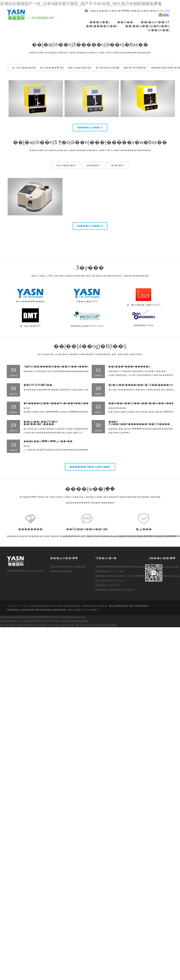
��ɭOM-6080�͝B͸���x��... (39, 385)
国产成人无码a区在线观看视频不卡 (17, 625)
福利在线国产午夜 (44, 625)
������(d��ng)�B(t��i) (90, 467)
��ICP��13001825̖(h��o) (83, 610)
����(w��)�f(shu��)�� (68, 567)
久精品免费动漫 (61, 625)
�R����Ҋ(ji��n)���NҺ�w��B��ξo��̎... (57, 403)
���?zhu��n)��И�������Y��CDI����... (140, 423)
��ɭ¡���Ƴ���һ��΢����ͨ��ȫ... (130, 366)
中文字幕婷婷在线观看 (105, 625)
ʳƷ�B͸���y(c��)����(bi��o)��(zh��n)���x (56, 366)
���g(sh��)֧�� (61, 571)
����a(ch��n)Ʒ (90, 127)
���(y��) (100, 22)
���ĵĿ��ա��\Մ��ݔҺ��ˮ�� (48, 441)
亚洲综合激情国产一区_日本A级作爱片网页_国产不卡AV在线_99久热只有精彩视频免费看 (81, 4)
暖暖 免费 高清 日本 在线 (82, 625)
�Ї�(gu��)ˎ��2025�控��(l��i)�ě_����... (41, 423)
